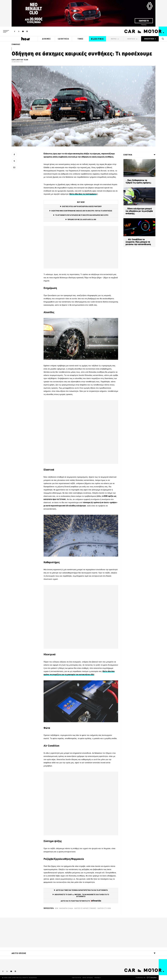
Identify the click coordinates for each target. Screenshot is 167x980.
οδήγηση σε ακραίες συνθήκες (85, 908)
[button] (6, 31)
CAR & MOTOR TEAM (20, 60)
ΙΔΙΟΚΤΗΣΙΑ (63, 39)
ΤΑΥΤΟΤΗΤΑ (76, 978)
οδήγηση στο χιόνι (104, 908)
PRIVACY (98, 978)
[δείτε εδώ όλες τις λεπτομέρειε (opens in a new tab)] (83, 194)
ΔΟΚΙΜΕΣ (46, 39)
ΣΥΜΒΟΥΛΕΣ (16, 44)
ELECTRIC (98, 39)
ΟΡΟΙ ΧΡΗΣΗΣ (88, 978)
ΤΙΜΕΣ (80, 39)
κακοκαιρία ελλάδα (66, 908)
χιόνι (56, 908)
